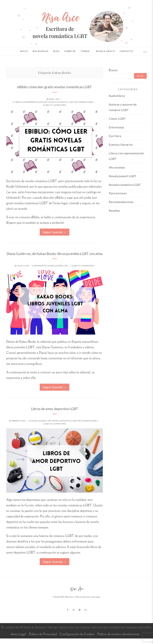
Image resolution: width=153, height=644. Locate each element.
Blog (56, 51)
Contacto (126, 51)
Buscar (113, 70)
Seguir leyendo (53, 232)
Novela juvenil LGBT (58, 271)
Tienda (85, 51)
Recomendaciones (84, 102)
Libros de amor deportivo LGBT (55, 414)
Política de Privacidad (43, 640)
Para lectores (118, 193)
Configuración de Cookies (77, 640)
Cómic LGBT (117, 119)
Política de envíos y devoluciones (118, 640)
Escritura (115, 136)
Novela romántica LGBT (61, 102)
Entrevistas (41, 271)
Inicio (24, 51)
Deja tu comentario (56, 105)
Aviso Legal (18, 640)
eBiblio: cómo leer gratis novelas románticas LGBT (55, 87)
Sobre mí (70, 51)
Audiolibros (117, 96)
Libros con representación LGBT (31, 102)
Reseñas (114, 210)
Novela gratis (105, 51)
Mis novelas (41, 51)
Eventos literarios (121, 145)
